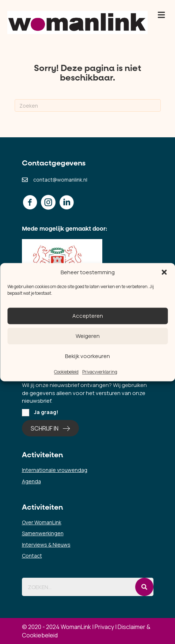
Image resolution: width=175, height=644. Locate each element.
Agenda (31, 481)
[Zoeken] (88, 105)
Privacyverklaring (100, 372)
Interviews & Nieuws (46, 545)
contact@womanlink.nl (60, 180)
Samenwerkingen (43, 533)
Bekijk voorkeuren (87, 356)
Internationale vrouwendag (55, 470)
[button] (164, 272)
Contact (32, 556)
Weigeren (88, 336)
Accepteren (88, 316)
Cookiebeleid (66, 372)
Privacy (104, 627)
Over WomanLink (42, 522)
